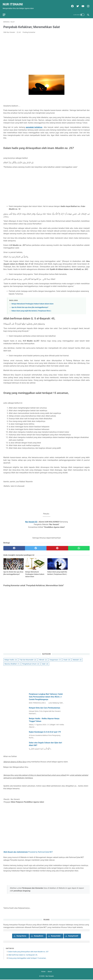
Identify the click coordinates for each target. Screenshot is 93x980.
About (50, 972)
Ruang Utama (21, 936)
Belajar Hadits (11, 659)
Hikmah (43, 659)
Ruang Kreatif (73, 936)
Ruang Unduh (56, 936)
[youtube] (82, 4)
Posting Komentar (29, 30)
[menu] (6, 12)
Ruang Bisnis (39, 936)
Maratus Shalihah (12, 664)
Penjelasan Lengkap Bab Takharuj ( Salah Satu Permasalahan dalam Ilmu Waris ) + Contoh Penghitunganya (46, 696)
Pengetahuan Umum (31, 664)
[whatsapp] (79, 546)
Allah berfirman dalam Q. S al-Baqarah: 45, (23, 955)
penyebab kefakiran (34, 125)
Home (43, 972)
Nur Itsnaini (13, 3)
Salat (45, 664)
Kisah (67, 659)
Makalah (77, 659)
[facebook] (71, 4)
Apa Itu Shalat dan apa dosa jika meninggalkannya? (30, 306)
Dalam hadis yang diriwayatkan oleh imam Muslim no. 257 (29, 951)
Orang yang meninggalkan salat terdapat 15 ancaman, (27, 958)
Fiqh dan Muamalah (28, 659)
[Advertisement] (46, 50)
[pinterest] (57, 546)
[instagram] (87, 4)
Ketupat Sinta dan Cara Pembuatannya (45, 707)
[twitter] (77, 4)
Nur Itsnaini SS (31, 520)
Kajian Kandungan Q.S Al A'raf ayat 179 (45, 732)
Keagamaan (55, 659)
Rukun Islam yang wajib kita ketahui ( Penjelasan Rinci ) (31, 309)
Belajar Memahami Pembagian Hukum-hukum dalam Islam (32, 302)
